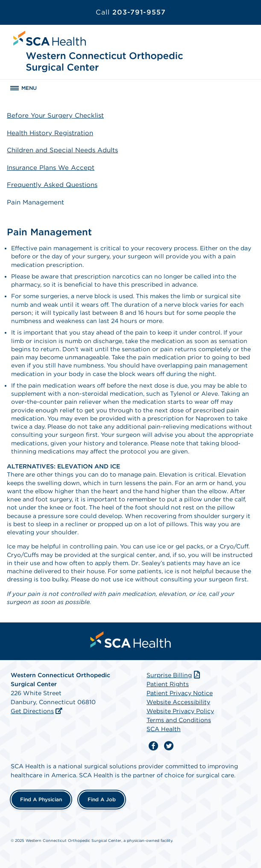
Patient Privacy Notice (180, 693)
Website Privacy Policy (180, 711)
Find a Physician (41, 799)
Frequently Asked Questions (52, 185)
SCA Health (164, 729)
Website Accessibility (178, 702)
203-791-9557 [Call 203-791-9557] (131, 12)
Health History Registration (50, 133)
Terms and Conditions (179, 720)
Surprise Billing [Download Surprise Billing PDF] (174, 675)
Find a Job (102, 799)
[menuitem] (131, 640)
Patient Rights (168, 684)
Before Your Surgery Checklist (55, 116)
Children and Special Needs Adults (62, 150)
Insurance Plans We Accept (51, 168)
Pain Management (35, 202)
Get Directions (32, 711)
